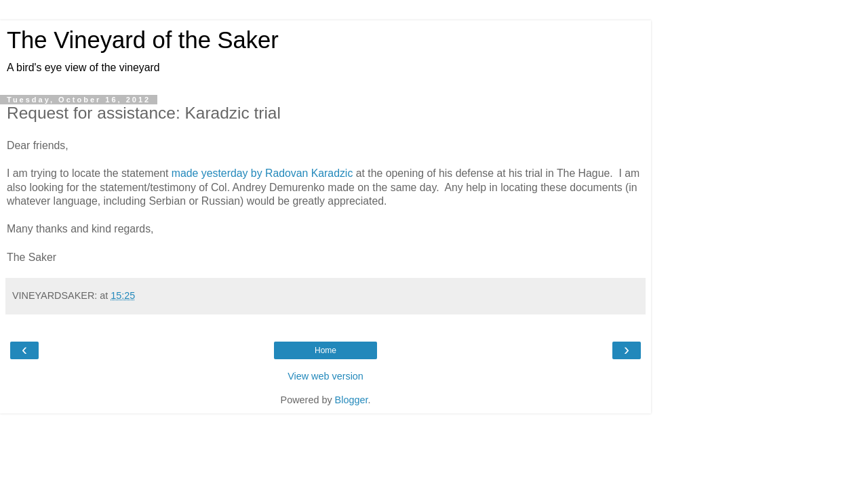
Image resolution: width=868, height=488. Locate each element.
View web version (325, 376)
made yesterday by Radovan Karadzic (262, 173)
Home (325, 350)
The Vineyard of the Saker (143, 40)
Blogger (352, 400)
